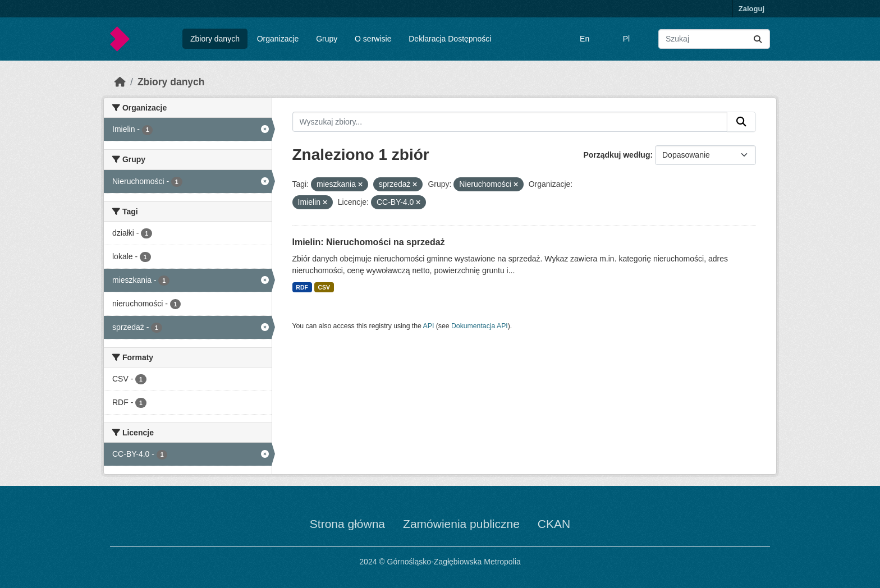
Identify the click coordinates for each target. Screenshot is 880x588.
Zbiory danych (215, 39)
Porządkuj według (617, 155)
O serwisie (373, 39)
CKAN (554, 524)
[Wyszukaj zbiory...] (714, 39)
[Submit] (758, 39)
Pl (626, 39)
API (429, 326)
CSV (324, 287)
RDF (302, 287)
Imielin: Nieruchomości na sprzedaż (369, 242)
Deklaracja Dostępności (450, 39)
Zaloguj (751, 9)
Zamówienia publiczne (461, 524)
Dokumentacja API (480, 326)
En (585, 39)
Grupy (327, 39)
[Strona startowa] (120, 82)
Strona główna (347, 524)
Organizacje (278, 39)
